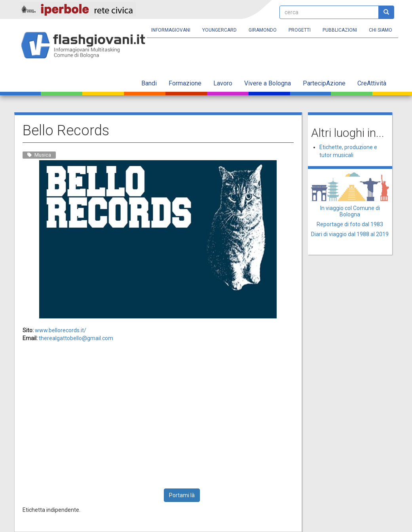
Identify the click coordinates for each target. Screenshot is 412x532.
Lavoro (223, 83)
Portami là (182, 495)
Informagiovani (171, 30)
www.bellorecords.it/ (61, 330)
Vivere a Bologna (268, 83)
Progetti (300, 30)
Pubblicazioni (340, 30)
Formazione (185, 83)
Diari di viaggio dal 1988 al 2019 (350, 234)
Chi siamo (381, 30)
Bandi (149, 83)
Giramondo (263, 30)
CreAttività (372, 83)
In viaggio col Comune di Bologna (350, 211)
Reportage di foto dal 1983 (350, 224)
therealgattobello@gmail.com (76, 338)
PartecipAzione (324, 83)
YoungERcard (219, 30)
